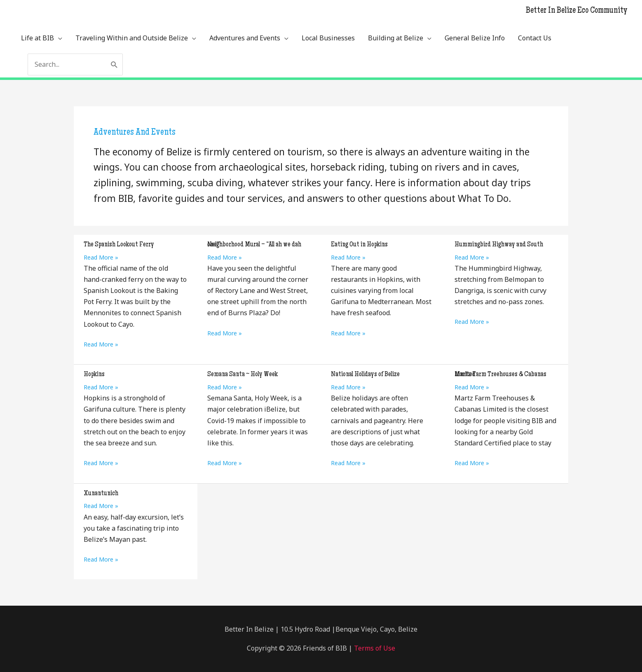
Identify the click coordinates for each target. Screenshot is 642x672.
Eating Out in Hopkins (359, 245)
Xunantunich (101, 494)
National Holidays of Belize (365, 375)
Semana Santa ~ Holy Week (243, 375)
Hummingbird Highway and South (499, 245)
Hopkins (94, 375)
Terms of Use (374, 648)
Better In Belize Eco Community (577, 11)
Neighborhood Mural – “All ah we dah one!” (254, 245)
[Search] (114, 64)
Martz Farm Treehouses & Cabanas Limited (500, 375)
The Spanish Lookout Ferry (119, 245)
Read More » (101, 257)
